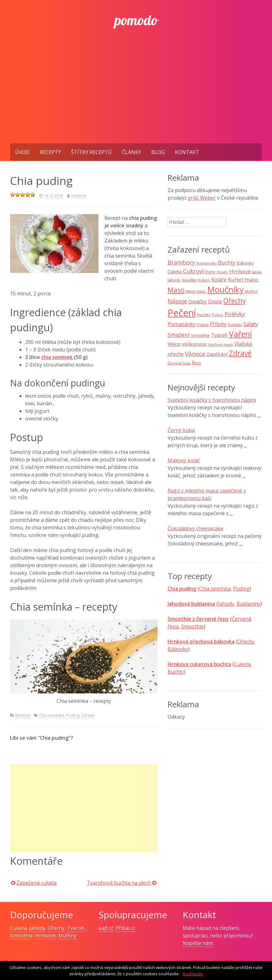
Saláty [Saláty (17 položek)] (251, 324)
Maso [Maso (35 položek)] (176, 290)
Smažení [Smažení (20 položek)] (179, 335)
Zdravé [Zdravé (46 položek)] (240, 353)
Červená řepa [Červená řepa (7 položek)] (179, 363)
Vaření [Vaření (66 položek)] (240, 334)
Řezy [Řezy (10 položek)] (197, 363)
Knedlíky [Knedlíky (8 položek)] (189, 280)
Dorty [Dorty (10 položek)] (210, 272)
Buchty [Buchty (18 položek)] (227, 262)
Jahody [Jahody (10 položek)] (174, 280)
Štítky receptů (92, 152)
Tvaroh (76, 928)
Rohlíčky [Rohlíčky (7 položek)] (235, 325)
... (259, 415)
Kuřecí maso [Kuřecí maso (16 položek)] (243, 280)
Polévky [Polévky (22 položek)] (235, 314)
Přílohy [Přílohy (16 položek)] (218, 324)
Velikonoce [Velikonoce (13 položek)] (194, 344)
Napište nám (198, 943)
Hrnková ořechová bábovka (201, 641)
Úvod (22, 152)
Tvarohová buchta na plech (119, 883)
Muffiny (67, 936)
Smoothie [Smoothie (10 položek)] (200, 335)
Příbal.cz (125, 928)
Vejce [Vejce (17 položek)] (174, 344)
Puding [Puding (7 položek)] (203, 325)
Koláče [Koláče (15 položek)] (219, 280)
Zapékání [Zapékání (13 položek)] (217, 354)
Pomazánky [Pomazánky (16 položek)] (182, 324)
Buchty (176, 672)
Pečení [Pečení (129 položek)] (182, 313)
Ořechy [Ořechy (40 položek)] (235, 301)
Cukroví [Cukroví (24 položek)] (193, 271)
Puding (73, 715)
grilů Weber (202, 198)
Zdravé (88, 715)
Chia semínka (52, 715)
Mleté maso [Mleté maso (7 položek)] (196, 291)
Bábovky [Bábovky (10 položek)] (245, 263)
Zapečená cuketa (36, 883)
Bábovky (178, 649)
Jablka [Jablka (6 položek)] (257, 272)
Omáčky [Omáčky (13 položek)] (197, 301)
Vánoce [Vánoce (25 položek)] (195, 354)
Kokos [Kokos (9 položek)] (204, 280)
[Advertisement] (136, 96)
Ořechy (246, 641)
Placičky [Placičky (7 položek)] (204, 315)
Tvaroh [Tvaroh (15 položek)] (219, 335)
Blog (158, 152)
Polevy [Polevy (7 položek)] (217, 315)
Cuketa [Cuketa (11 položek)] (175, 272)
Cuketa (242, 664)
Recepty (50, 152)
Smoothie (192, 626)
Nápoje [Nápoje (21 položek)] (177, 301)
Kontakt (187, 152)
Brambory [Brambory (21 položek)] (181, 262)
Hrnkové (45, 936)
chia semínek (57, 357)
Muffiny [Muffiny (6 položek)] (251, 291)
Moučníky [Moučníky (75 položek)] (225, 289)
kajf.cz (106, 928)
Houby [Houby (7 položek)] (222, 272)
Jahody (226, 604)
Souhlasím (193, 974)
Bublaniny (248, 604)
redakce (78, 196)
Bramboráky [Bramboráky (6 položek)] (206, 263)
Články (132, 152)
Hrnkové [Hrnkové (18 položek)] (240, 271)
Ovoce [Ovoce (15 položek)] (215, 301)
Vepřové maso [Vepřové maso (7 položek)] (220, 344)
